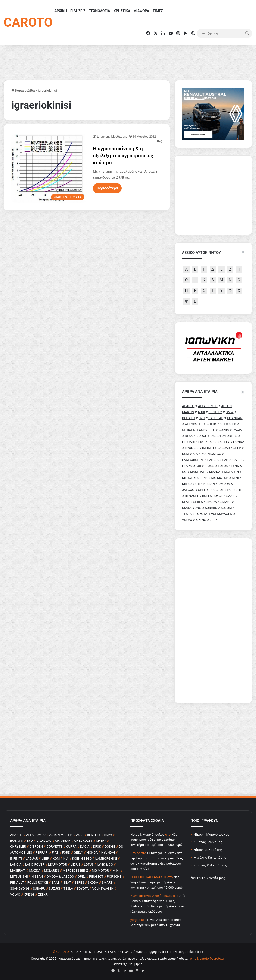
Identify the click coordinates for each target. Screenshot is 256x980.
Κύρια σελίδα (23, 90)
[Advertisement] (213, 621)
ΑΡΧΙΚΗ (61, 11)
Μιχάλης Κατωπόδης (210, 857)
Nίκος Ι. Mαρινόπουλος (147, 834)
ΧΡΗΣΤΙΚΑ (122, 11)
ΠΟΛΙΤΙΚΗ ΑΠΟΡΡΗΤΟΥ (112, 952)
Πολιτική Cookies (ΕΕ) (187, 952)
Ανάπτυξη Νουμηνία (128, 964)
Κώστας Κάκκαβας (208, 842)
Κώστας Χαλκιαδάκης (210, 865)
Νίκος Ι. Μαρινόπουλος (212, 834)
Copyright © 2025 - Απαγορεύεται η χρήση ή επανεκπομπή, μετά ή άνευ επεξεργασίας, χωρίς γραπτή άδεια (109, 958)
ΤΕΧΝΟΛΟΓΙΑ (100, 11)
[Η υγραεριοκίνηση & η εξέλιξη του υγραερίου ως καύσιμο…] (49, 168)
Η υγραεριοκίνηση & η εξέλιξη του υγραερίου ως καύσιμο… (123, 156)
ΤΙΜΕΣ (158, 11)
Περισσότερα (107, 188)
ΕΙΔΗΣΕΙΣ (78, 11)
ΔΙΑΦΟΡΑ (142, 11)
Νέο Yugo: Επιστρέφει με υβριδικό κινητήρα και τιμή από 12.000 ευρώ (157, 840)
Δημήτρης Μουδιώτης (112, 137)
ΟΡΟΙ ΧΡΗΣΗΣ (82, 952)
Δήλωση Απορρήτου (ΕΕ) (150, 952)
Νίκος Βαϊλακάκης (208, 850)
